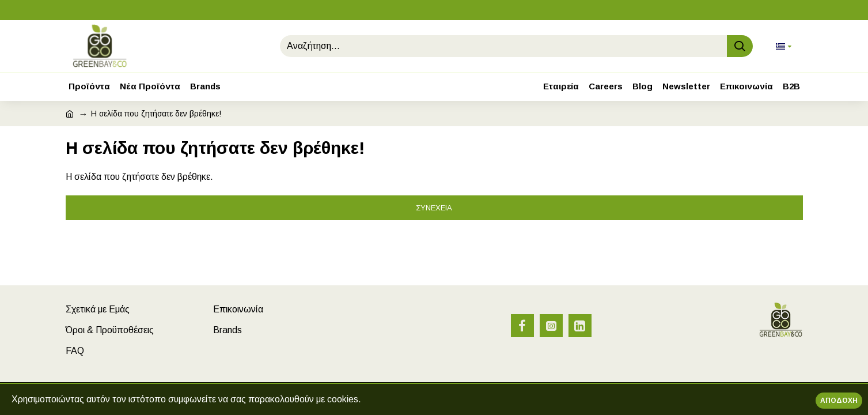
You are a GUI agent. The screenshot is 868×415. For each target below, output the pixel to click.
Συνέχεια (434, 208)
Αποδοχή (839, 401)
